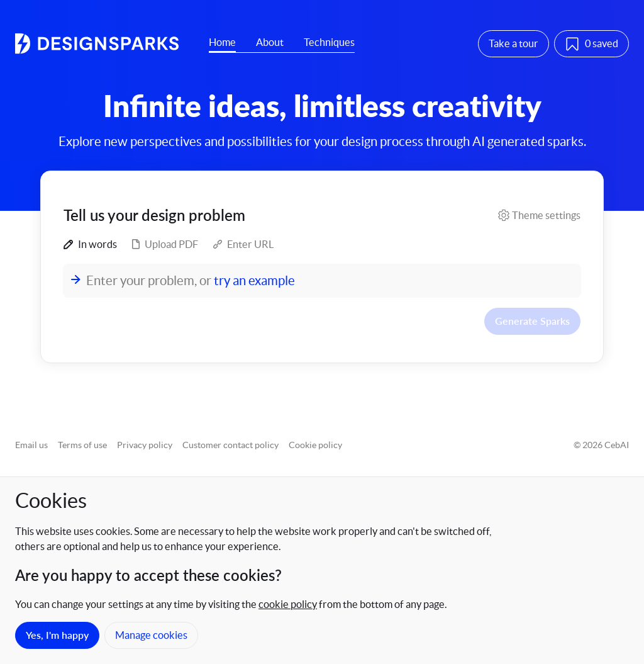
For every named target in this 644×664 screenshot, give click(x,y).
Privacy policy (145, 445)
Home (222, 42)
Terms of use (82, 445)
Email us (31, 445)
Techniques (329, 42)
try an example (254, 280)
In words (90, 244)
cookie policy (288, 604)
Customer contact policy (230, 445)
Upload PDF (165, 244)
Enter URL (243, 244)
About (270, 42)
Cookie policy (315, 445)
